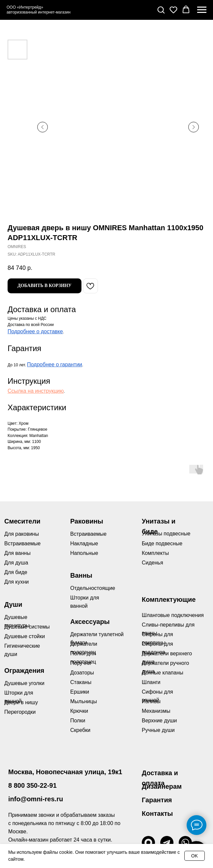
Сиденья (152, 563)
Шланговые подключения (173, 615)
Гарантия (157, 800)
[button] (161, 10)
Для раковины (22, 534)
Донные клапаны (163, 673)
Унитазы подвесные (166, 534)
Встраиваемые (88, 534)
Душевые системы (27, 627)
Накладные (84, 543)
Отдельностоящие (93, 588)
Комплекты (155, 553)
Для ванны (17, 553)
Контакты (157, 814)
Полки (78, 721)
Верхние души (159, 721)
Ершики (80, 692)
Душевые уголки (24, 683)
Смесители (22, 521)
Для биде (16, 572)
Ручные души (158, 730)
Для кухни (16, 582)
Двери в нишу (21, 702)
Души (13, 604)
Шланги (151, 682)
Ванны (81, 575)
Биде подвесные (162, 543)
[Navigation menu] (202, 10)
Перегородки (20, 712)
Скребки (80, 730)
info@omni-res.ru (36, 799)
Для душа (16, 563)
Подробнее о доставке (35, 331)
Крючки (79, 711)
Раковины (87, 521)
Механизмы (156, 711)
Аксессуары (90, 622)
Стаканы (81, 682)
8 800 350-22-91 (32, 785)
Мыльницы (84, 701)
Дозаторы (82, 673)
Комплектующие (169, 599)
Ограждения (24, 670)
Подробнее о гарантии (55, 364)
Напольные (84, 553)
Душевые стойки (25, 636)
